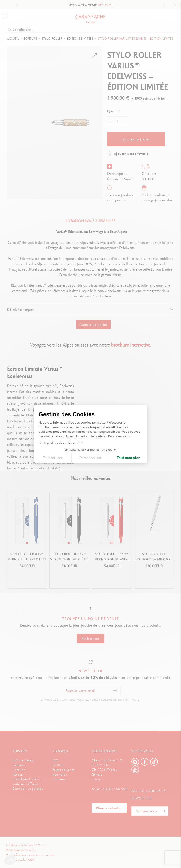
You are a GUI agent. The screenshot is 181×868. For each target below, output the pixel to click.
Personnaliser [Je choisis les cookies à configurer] (90, 458)
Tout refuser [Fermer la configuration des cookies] (53, 458)
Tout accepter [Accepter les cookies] (128, 458)
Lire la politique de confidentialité (60, 443)
